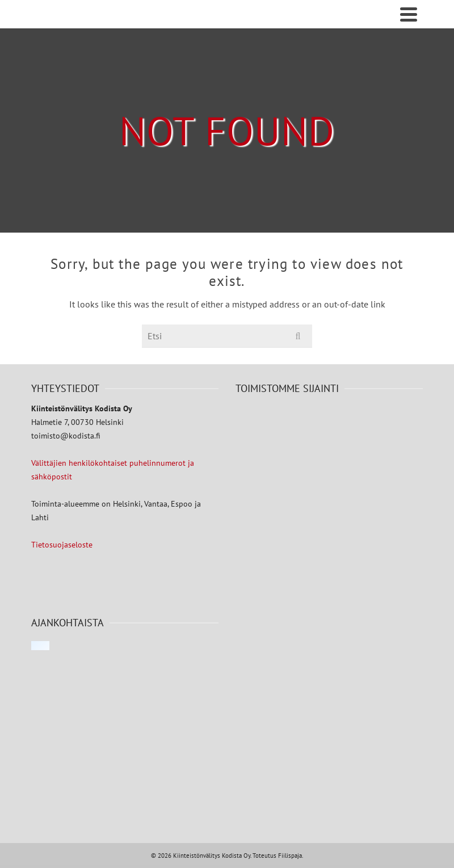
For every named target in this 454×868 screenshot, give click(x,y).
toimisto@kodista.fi (66, 436)
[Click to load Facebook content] (40, 646)
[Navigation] (409, 14)
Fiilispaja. (291, 856)
